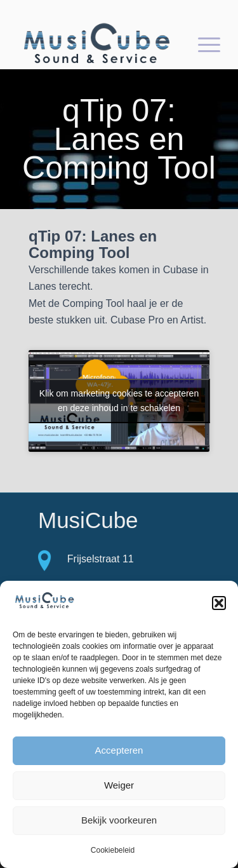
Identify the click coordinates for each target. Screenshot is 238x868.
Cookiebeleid (113, 850)
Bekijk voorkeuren (119, 820)
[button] (219, 603)
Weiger (119, 785)
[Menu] (203, 44)
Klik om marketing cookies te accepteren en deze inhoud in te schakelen (119, 401)
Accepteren (119, 750)
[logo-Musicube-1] (99, 44)
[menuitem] (203, 44)
